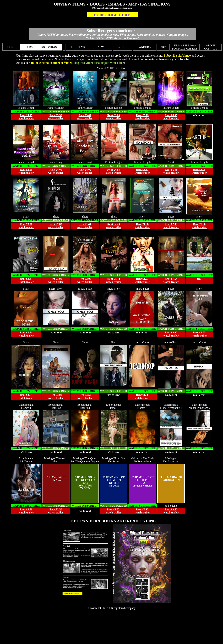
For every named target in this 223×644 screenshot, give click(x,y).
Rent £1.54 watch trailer (171, 280)
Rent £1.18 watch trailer (113, 280)
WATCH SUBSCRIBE (113, 166)
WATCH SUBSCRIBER (56, 112)
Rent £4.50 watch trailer (85, 396)
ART (163, 47)
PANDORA (144, 47)
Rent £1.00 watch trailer (142, 396)
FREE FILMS (77, 47)
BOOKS (122, 47)
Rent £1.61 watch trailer (26, 334)
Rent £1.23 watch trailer (142, 280)
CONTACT (211, 49)
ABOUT (211, 45)
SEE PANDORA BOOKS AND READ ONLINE (114, 521)
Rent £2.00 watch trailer (171, 226)
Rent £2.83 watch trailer (56, 226)
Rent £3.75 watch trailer (26, 396)
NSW (101, 47)
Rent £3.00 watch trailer (26, 226)
